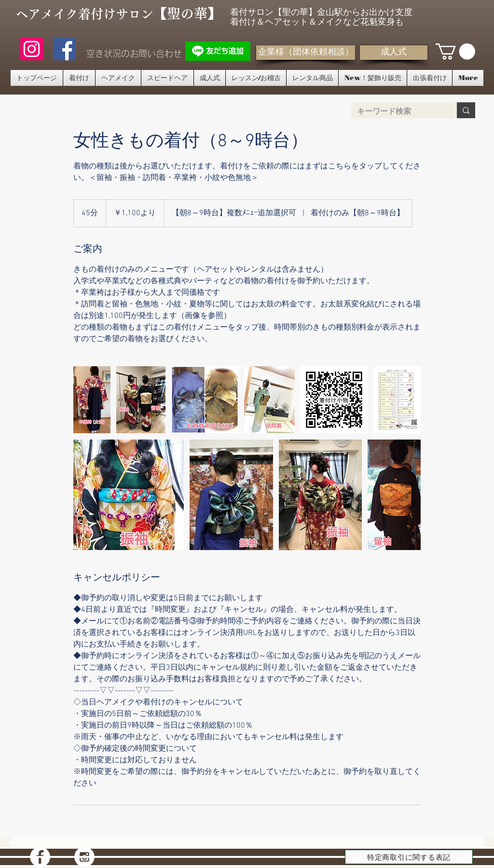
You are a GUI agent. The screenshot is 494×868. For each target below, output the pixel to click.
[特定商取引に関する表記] (409, 857)
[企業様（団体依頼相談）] (306, 53)
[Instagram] (32, 49)
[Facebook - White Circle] (40, 857)
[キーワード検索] (397, 111)
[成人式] (394, 53)
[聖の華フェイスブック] (64, 49)
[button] (455, 51)
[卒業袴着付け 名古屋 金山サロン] (92, 400)
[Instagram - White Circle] (84, 857)
